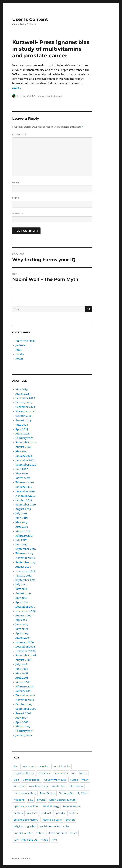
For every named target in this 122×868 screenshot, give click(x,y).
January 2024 (24, 402)
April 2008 (22, 678)
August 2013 (23, 567)
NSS (31, 800)
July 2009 (21, 620)
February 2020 (25, 482)
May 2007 (22, 718)
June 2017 (21, 544)
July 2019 (21, 513)
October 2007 (24, 704)
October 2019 (24, 500)
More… (17, 88)
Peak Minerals (72, 806)
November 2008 (25, 651)
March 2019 (23, 531)
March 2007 (23, 726)
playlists (32, 813)
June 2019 (22, 518)
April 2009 (22, 633)
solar (66, 826)
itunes (74, 780)
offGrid (41, 800)
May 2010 (21, 598)
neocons (19, 800)
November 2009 (26, 611)
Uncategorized (57, 833)
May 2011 (21, 589)
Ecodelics (44, 773)
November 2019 (25, 496)
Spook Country (23, 833)
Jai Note (20, 345)
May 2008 (22, 673)
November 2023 (25, 411)
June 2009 (22, 624)
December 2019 (25, 491)
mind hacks (76, 786)
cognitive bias (62, 766)
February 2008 (25, 687)
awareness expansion (35, 766)
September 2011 (25, 580)
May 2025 (22, 389)
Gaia (16, 780)
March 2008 (23, 682)
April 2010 (22, 602)
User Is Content (30, 19)
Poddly (20, 354)
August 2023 (23, 420)
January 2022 (24, 456)
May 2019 (21, 522)
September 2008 (26, 655)
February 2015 (24, 553)
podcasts (47, 813)
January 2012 (24, 576)
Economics (61, 773)
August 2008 (23, 660)
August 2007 (23, 713)
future (83, 773)
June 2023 (22, 425)
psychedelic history (26, 820)
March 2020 (23, 478)
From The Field (25, 341)
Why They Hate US (25, 840)
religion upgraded (25, 826)
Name (16, 182)
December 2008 (25, 647)
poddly (61, 813)
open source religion (27, 806)
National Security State (74, 793)
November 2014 (25, 558)
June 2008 (22, 669)
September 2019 (26, 505)
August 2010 (23, 593)
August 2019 (23, 509)
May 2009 (22, 629)
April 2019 (22, 527)
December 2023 (25, 407)
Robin (19, 359)
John (41, 96)
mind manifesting (25, 793)
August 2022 (23, 447)
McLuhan (19, 786)
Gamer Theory (32, 780)
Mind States (48, 793)
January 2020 (24, 487)
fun (73, 773)
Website (18, 214)
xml (54, 840)
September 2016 (26, 549)
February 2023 (24, 438)
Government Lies (55, 780)
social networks (50, 826)
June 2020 (22, 469)
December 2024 (25, 398)
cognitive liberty (24, 773)
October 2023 (24, 416)
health (50, 96)
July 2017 (21, 540)
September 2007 (26, 709)
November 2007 (25, 700)
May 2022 (22, 451)
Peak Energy (51, 806)
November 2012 (25, 571)
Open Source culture (62, 800)
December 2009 (25, 607)
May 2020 (22, 473)
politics (73, 813)
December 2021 (25, 460)
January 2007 (24, 735)
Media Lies (58, 786)
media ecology (38, 786)
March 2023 (23, 434)
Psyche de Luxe (52, 820)
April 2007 (22, 722)
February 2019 (24, 536)
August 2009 (23, 615)
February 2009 (25, 642)
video (74, 833)
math (85, 780)
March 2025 (23, 394)
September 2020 (26, 465)
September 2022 (26, 442)
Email (16, 198)
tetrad (40, 833)
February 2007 (24, 731)
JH (18, 96)
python (70, 820)
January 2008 (24, 691)
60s (16, 766)
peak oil (18, 813)
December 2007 (25, 695)
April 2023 (22, 429)
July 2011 (21, 584)
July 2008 (21, 664)
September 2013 (25, 562)
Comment (19, 135)
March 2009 (23, 638)
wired (45, 840)
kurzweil (59, 96)
